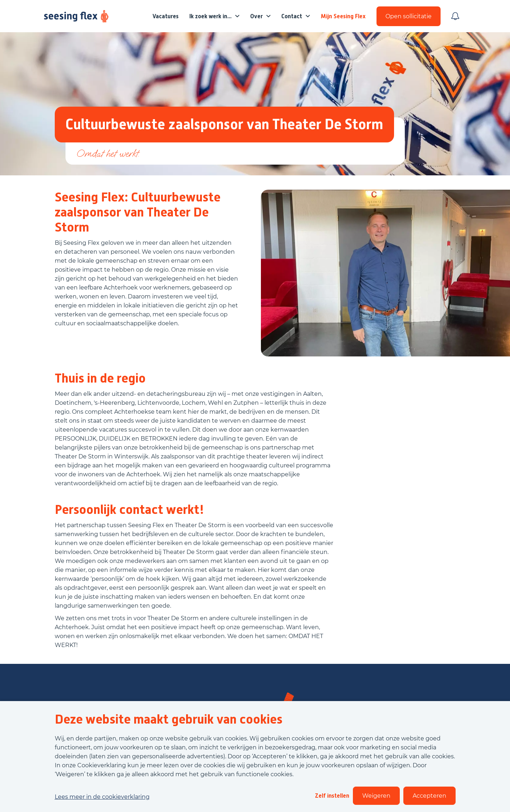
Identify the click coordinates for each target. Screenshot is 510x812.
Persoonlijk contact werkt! (130, 510)
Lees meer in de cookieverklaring (102, 797)
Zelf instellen (332, 796)
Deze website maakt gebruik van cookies (169, 719)
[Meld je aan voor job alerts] (455, 16)
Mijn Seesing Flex (343, 16)
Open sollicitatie (409, 16)
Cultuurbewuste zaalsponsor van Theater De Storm (224, 124)
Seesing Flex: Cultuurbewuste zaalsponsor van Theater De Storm (138, 212)
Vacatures (166, 16)
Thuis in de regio (100, 378)
